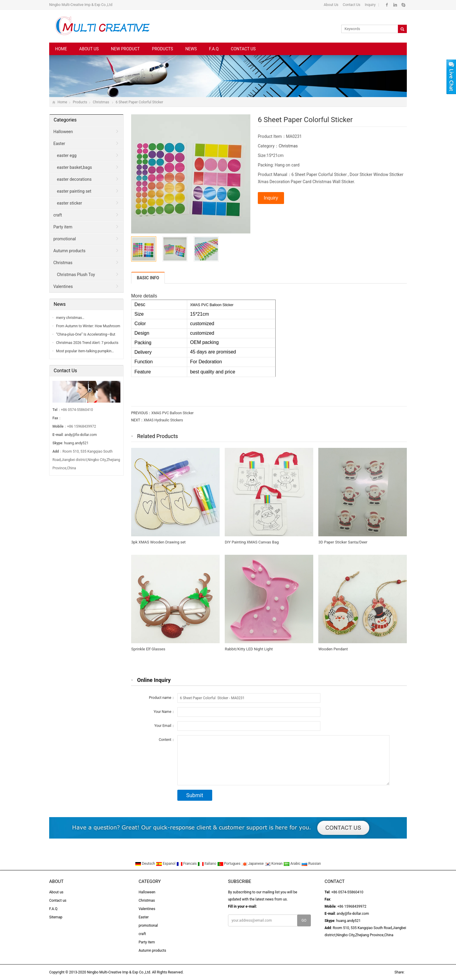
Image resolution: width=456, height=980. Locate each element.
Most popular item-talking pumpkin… (85, 351)
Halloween (63, 132)
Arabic (292, 864)
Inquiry (370, 5)
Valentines (63, 286)
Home (61, 49)
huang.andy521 (76, 443)
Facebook (387, 5)
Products (163, 49)
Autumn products (69, 251)
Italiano (207, 864)
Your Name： (164, 712)
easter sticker (69, 203)
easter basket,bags (74, 167)
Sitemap (56, 917)
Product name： (162, 698)
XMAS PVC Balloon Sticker (173, 413)
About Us (331, 5)
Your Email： (165, 726)
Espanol (166, 864)
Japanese (253, 864)
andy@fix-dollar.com (81, 435)
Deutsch (145, 864)
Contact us (243, 49)
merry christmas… (70, 318)
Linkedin (395, 5)
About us (89, 49)
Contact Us (351, 5)
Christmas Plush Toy (76, 275)
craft (58, 215)
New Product (125, 49)
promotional (65, 239)
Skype (403, 5)
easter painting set (74, 191)
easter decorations (74, 179)
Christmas (101, 102)
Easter (59, 144)
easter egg (67, 155)
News (191, 49)
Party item (63, 227)
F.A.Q (214, 49)
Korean (274, 864)
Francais (187, 864)
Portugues (229, 864)
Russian (311, 864)
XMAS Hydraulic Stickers (163, 420)
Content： (167, 740)
